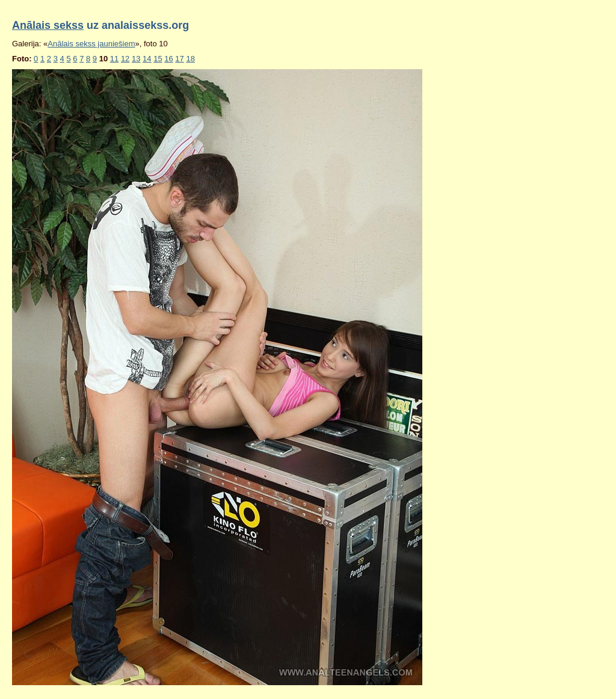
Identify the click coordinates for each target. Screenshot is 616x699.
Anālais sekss (48, 25)
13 (136, 59)
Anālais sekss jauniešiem (91, 44)
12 (125, 59)
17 (179, 59)
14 (147, 59)
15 (158, 59)
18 (190, 59)
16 (168, 59)
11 (114, 59)
